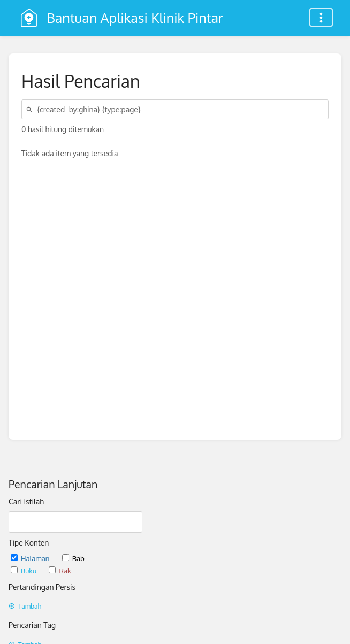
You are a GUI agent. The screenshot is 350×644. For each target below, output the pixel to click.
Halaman (31, 558)
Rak (60, 570)
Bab (73, 558)
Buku (24, 570)
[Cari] (31, 109)
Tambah (25, 606)
